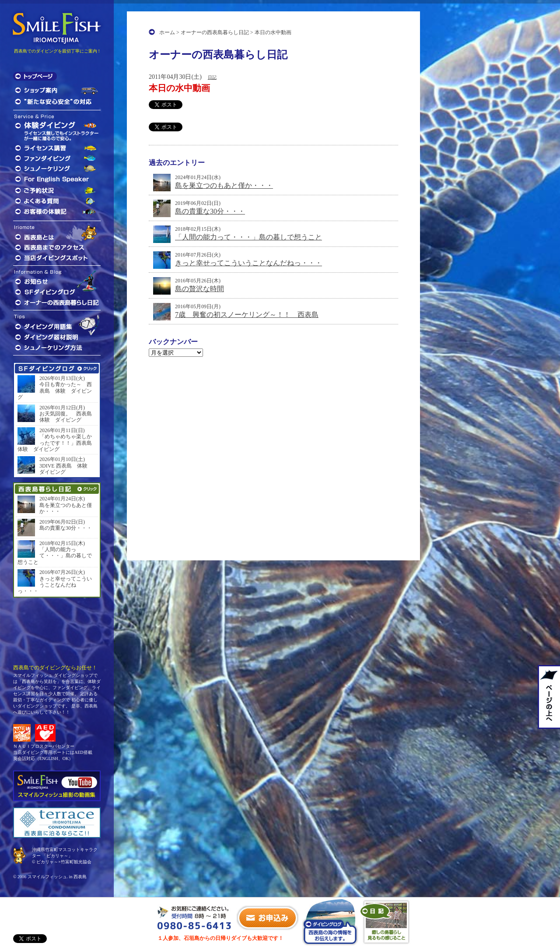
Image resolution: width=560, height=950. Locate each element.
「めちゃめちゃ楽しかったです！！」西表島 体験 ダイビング (57, 443)
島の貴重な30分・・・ (210, 211)
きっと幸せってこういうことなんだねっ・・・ (248, 263)
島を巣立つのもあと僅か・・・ (224, 185)
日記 (212, 77)
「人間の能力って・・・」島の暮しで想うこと (248, 237)
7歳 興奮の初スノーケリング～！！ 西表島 (247, 315)
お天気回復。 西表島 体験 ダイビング (68, 417)
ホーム (167, 32)
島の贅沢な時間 (199, 289)
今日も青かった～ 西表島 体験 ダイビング (55, 391)
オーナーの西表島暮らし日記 (215, 32)
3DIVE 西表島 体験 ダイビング (66, 469)
